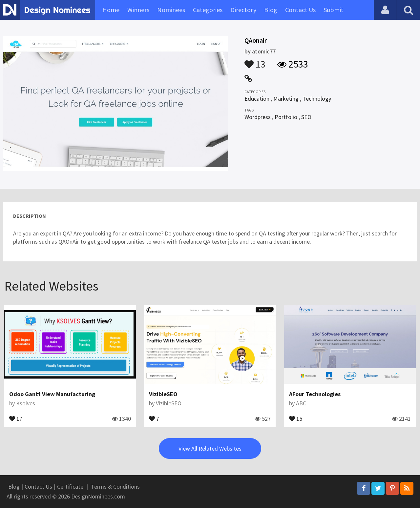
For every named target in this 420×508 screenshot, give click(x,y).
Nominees (171, 10)
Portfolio (286, 117)
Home (111, 10)
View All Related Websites (210, 448)
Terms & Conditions (115, 487)
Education (257, 99)
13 (255, 61)
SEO (306, 117)
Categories (208, 10)
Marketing (286, 99)
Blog (271, 10)
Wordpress (258, 117)
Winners (138, 10)
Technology (317, 99)
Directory (243, 10)
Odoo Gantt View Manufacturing (52, 394)
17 (16, 418)
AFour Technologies (315, 394)
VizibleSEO (163, 394)
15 (296, 418)
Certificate (70, 487)
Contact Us (300, 10)
